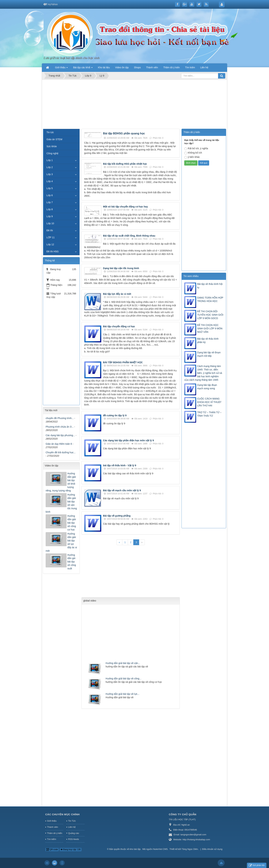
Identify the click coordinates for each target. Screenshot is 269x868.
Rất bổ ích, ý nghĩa (196, 149)
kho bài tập (135, 849)
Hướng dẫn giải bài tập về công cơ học (72, 523)
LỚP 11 (51, 237)
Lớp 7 (50, 202)
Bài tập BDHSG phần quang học (124, 133)
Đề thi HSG (53, 251)
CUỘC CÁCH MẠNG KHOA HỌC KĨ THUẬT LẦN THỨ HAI (209, 402)
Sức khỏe (52, 146)
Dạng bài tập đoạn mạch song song (207, 387)
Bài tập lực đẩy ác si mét (117, 294)
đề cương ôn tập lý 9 (115, 415)
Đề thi (50, 230)
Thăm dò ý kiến (55, 833)
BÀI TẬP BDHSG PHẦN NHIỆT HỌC (123, 362)
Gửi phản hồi (257, 865)
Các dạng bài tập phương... (60, 435)
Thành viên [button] (152, 67)
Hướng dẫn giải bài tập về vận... (123, 663)
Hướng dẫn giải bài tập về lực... (123, 694)
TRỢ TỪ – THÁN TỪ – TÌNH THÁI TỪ (209, 414)
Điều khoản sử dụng (212, 849)
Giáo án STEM (54, 139)
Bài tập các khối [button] (83, 68)
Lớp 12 (50, 244)
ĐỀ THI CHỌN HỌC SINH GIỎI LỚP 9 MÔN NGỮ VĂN (210, 328)
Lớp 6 (50, 195)
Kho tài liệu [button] (104, 67)
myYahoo (53, 4)
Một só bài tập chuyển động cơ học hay (125, 207)
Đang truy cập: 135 (71, 850)
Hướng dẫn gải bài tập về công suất (72, 562)
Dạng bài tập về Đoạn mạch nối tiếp (209, 354)
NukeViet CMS (160, 849)
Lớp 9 (50, 216)
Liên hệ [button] (204, 67)
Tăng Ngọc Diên (190, 849)
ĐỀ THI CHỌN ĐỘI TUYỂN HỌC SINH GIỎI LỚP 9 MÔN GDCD (210, 315)
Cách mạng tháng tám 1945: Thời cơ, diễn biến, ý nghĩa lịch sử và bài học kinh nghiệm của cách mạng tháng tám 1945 (203, 373)
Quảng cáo (74, 833)
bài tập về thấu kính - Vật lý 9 (120, 465)
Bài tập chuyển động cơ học (119, 326)
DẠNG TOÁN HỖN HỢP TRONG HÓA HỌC (210, 299)
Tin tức (50, 132)
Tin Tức (72, 821)
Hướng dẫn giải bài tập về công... (124, 679)
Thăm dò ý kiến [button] (172, 67)
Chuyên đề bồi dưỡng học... (61, 452)
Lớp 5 (50, 188)
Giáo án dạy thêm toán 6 (59, 444)
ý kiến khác (192, 157)
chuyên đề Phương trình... (60, 418)
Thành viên (52, 827)
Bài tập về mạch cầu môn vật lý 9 (122, 490)
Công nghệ (52, 153)
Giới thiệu (52, 821)
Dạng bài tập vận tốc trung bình (121, 268)
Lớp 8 (50, 209)
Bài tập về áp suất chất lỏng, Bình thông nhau (129, 236)
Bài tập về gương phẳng (117, 516)
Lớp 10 (50, 223)
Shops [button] (137, 67)
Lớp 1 (50, 160)
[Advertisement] (134, 105)
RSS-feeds (74, 839)
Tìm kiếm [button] (190, 67)
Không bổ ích (193, 153)
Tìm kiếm (52, 839)
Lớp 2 (50, 167)
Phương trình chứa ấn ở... (60, 427)
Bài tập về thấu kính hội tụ (210, 286)
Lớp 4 (50, 181)
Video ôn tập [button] (122, 67)
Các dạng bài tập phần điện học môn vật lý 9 (128, 440)
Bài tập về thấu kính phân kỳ (208, 340)
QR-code (52, 850)
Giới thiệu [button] (61, 68)
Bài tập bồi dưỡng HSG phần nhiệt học (125, 164)
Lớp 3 (50, 174)
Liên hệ (72, 827)
